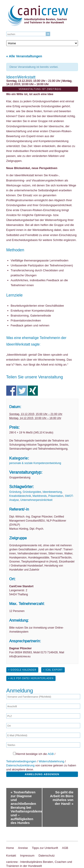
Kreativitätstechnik (20, 496)
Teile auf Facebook (11, 391)
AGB (51, 754)
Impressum (27, 856)
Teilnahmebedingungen (21, 761)
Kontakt (11, 856)
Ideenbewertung (52, 492)
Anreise (23, 848)
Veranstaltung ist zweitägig (40, 89)
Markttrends (40, 496)
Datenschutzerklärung (20, 765)
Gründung (15, 492)
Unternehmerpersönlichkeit (36, 500)
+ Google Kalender (22, 670)
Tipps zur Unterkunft (45, 848)
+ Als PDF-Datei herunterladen (31, 678)
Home (10, 848)
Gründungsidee (32, 492)
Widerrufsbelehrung (51, 761)
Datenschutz (47, 856)
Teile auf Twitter (22, 391)
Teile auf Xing (33, 391)
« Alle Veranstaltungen (24, 56)
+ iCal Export (53, 670)
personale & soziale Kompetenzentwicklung (35, 463)
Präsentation (56, 496)
